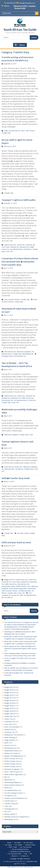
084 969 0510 (11, 3)
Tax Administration (16, 249)
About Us (15, 856)
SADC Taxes (13, 847)
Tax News (17, 843)
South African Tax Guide (20, 30)
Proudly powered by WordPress (14, 861)
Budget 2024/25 (10, 714)
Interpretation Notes (8, 586)
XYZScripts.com (28, 867)
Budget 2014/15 (10, 690)
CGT (30, 593)
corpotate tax (6, 595)
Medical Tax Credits (11, 753)
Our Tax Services (26, 847)
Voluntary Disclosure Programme (16, 817)
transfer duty (19, 302)
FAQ (26, 854)
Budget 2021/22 (10, 708)
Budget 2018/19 (10, 700)
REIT (6, 777)
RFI (31, 854)
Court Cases (6, 247)
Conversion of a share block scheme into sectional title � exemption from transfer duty (20, 262)
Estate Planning (10, 737)
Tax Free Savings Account (13, 793)
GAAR (6, 131)
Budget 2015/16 (10, 692)
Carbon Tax (21, 245)
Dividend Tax (15, 247)
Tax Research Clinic (15, 854)
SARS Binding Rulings (12, 782)
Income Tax (5, 249)
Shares (7, 788)
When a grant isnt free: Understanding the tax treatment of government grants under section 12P (20, 648)
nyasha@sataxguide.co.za (27, 3)
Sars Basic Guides (23, 533)
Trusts (7, 251)
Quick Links (7, 13)
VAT (12, 251)
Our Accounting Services (20, 849)
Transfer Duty (6, 133)
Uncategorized (9, 809)
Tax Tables (18, 845)
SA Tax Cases (28, 843)
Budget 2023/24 (10, 711)
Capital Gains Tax (10, 245)
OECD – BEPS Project (12, 772)
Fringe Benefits (9, 740)
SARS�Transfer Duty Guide (16, 478)
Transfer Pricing (10, 804)
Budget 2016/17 (10, 695)
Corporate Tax (30, 245)
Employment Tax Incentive (13, 735)
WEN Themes (21, 864)
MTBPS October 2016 (12, 767)
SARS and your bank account (16, 542)
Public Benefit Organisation (18, 589)
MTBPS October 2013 (23, 586)
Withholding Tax (28, 354)
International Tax (14, 131)
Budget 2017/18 (10, 698)
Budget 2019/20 (10, 703)
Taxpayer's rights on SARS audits (19, 200)
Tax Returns (28, 249)
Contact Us (25, 856)
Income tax (15, 595)
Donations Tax (25, 247)
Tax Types (8, 845)
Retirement (32, 589)
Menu (20, 45)
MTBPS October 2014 (12, 761)
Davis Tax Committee (12, 727)
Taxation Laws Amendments (14, 798)
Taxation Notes (30, 845)
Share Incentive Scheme (12, 299)
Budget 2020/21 (10, 706)
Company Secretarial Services (20, 852)
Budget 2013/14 (9, 580)
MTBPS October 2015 (12, 764)
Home (9, 843)
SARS (21, 595)
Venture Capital (9, 814)
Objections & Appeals (24, 352)
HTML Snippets (12, 867)
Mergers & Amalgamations (14, 756)
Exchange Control (7, 356)
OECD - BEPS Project (28, 131)
